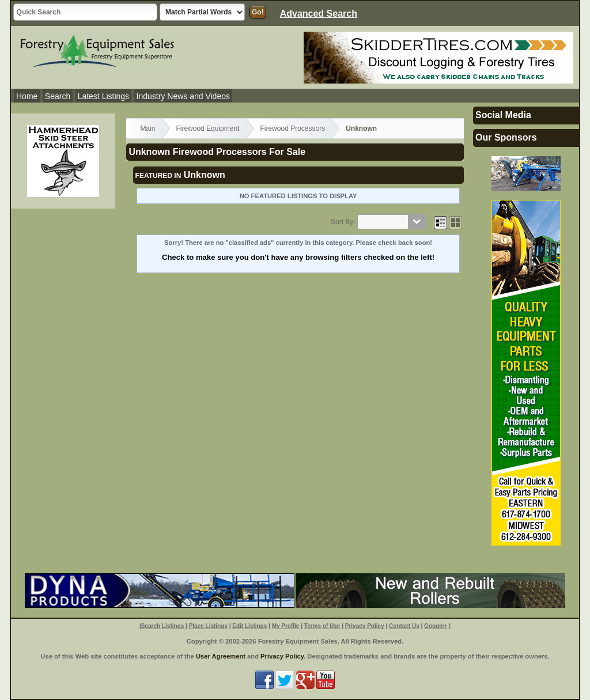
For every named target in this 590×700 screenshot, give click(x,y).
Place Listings (208, 626)
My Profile (286, 626)
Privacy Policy (365, 626)
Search (58, 96)
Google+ (436, 626)
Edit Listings (249, 626)
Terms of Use (322, 626)
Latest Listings (104, 96)
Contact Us (404, 626)
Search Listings (162, 626)
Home (27, 96)
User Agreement (221, 656)
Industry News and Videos (183, 96)
